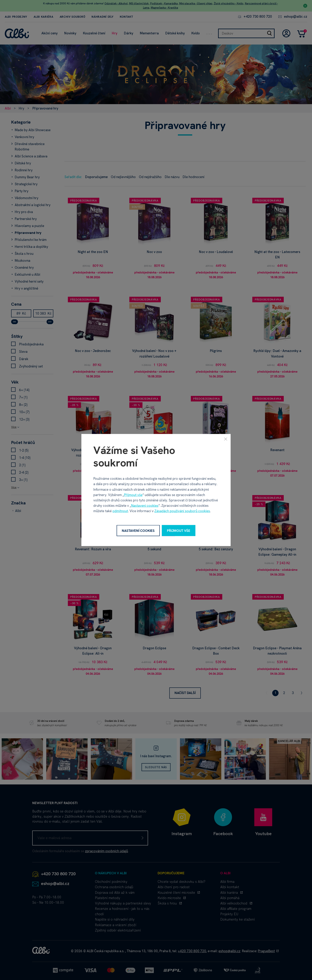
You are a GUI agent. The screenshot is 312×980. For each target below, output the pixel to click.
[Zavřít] (226, 439)
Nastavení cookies (145, 506)
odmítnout (120, 511)
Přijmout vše (133, 495)
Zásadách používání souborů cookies (182, 511)
